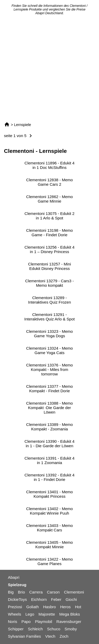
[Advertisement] (49, 68)
